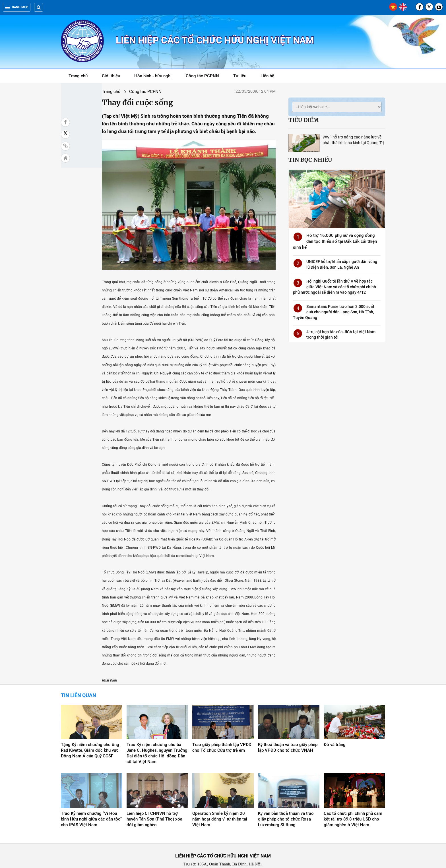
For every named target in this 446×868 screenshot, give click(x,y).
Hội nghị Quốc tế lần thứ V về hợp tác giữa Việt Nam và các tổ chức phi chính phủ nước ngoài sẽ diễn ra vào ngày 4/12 (334, 287)
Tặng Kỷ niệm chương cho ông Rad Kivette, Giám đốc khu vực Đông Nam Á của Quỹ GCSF (90, 730)
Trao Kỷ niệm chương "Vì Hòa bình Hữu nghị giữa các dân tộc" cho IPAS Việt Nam (91, 799)
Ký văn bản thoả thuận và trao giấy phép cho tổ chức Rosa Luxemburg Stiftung (286, 799)
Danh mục (17, 7)
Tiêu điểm (303, 120)
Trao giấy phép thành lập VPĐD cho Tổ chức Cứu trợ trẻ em (222, 727)
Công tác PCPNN (202, 76)
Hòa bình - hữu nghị (153, 76)
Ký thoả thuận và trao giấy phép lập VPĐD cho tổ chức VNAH (288, 727)
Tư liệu (243, 77)
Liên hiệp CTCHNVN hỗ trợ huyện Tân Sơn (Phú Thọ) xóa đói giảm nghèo (154, 799)
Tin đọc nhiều (310, 160)
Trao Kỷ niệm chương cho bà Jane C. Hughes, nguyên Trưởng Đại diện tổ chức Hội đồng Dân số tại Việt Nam (157, 733)
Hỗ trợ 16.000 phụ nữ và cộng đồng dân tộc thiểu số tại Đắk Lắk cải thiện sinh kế (335, 241)
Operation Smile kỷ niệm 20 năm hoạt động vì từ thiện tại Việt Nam (220, 799)
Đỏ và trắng (335, 724)
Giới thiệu (111, 76)
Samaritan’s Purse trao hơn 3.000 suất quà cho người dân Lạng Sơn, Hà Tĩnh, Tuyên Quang (334, 312)
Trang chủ (78, 76)
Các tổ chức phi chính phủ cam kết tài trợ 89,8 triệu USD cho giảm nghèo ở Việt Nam (353, 799)
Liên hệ (267, 76)
